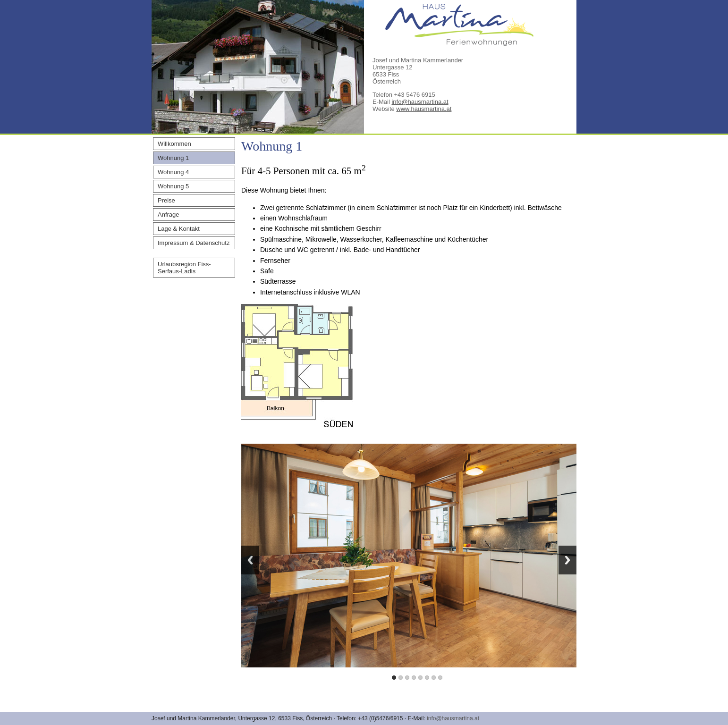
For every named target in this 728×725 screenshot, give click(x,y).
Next (567, 560)
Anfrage (169, 215)
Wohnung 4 (173, 172)
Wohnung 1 (173, 158)
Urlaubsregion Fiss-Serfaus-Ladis (184, 268)
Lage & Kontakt (179, 229)
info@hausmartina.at (420, 102)
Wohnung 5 (173, 186)
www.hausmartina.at (424, 109)
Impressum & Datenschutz (194, 243)
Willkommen (174, 144)
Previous (250, 560)
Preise (166, 200)
